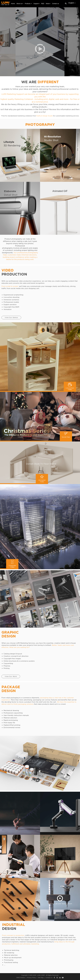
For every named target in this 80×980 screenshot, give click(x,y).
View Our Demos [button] (11, 317)
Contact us (55, 4)
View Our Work (11, 676)
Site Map (41, 978)
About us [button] (20, 4)
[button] (40, 49)
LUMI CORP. (41, 975)
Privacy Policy (31, 978)
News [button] (48, 4)
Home (13, 3)
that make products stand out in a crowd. (50, 704)
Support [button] (37, 4)
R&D (43, 4)
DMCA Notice (21, 978)
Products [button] (28, 4)
